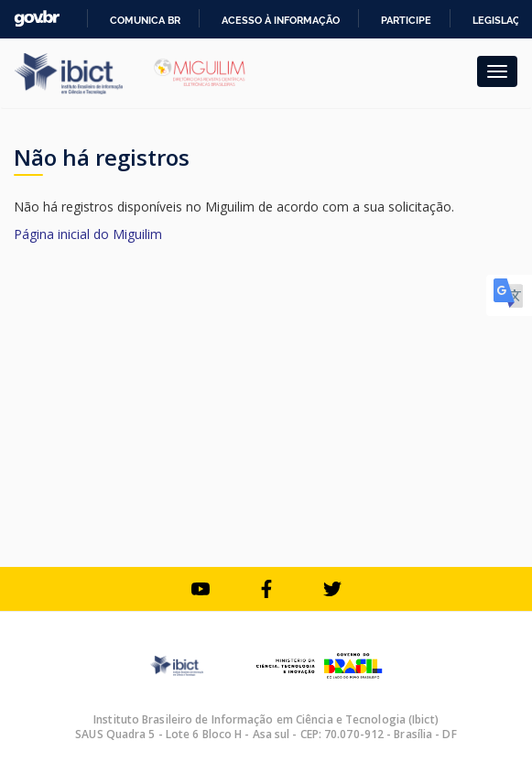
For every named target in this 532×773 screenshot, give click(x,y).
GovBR (37, 19)
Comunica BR (145, 20)
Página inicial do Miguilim (88, 234)
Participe (406, 20)
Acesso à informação (281, 20)
